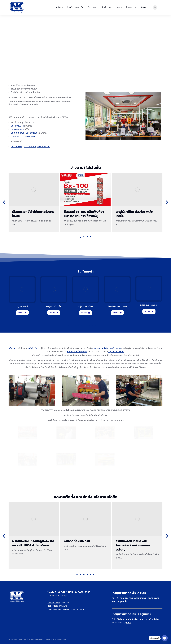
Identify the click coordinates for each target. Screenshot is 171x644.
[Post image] (34, 190)
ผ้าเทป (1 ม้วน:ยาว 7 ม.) (117, 306)
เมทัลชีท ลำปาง (34, 348)
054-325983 (29, 136)
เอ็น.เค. (12, 348)
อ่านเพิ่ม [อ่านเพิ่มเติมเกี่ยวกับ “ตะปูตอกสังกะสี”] (22, 313)
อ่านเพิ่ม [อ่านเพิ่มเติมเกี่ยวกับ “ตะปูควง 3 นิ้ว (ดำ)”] (54, 313)
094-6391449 (44, 147)
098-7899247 (17, 129)
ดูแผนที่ (122, 601)
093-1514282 (30, 147)
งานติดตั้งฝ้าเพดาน (77, 541)
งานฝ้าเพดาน (115, 348)
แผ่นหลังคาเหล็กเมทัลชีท (77, 352)
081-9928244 (17, 126)
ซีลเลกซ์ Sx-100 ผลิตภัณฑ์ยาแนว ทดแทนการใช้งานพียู (84, 214)
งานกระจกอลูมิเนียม (101, 348)
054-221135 (16, 136)
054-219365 (17, 147)
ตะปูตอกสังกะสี (22, 306)
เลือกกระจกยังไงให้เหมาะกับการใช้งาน (33, 214)
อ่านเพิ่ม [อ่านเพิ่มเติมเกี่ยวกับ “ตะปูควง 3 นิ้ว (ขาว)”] (86, 313)
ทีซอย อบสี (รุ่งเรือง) (149, 305)
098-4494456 (18, 133)
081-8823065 (32, 133)
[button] (81, 237)
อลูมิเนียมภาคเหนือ (116, 352)
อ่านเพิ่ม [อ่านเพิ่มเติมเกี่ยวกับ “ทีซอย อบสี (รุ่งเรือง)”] (149, 311)
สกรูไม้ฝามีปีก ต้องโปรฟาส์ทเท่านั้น (135, 214)
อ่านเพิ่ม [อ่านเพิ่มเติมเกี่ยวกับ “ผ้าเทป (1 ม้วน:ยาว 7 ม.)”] (117, 313)
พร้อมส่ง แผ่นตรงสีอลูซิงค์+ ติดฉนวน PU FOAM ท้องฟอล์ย (33, 543)
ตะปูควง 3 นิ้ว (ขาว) (85, 306)
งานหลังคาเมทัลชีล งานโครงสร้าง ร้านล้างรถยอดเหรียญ (133, 545)
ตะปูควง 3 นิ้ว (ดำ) (54, 306)
